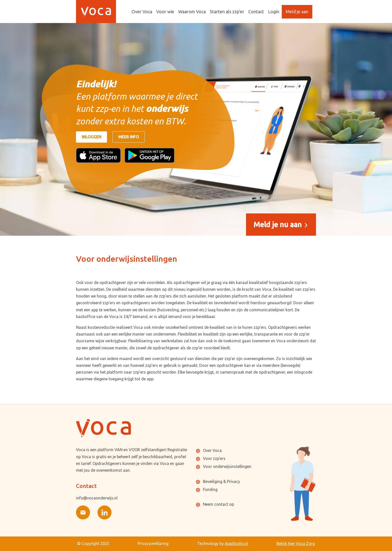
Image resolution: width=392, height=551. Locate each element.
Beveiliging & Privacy (221, 481)
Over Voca (212, 450)
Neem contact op (218, 504)
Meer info (129, 137)
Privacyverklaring (153, 543)
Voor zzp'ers (214, 458)
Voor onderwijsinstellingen (227, 466)
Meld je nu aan (278, 224)
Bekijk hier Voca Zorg (296, 543)
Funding (210, 489)
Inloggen (91, 137)
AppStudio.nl (236, 543)
